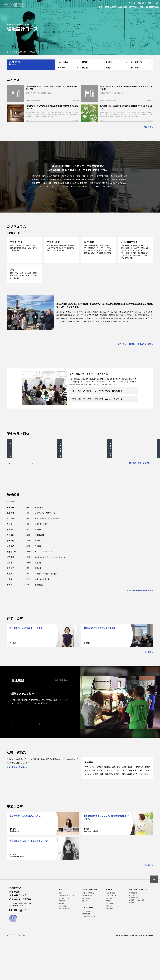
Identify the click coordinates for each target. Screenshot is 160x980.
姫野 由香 (10, 598)
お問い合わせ (141, 3)
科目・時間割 (86, 940)
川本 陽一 (10, 621)
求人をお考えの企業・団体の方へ (134, 938)
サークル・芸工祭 (111, 937)
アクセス (132, 3)
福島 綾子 (10, 604)
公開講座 (132, 944)
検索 (149, 3)
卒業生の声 (109, 948)
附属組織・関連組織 (65, 950)
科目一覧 (122, 344)
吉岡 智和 (10, 571)
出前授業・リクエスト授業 (137, 941)
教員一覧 (62, 945)
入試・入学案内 (87, 953)
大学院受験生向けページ (89, 958)
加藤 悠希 (10, 588)
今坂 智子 (10, 610)
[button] (14, 504)
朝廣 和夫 (10, 549)
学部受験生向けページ (89, 955)
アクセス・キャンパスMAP (67, 937)
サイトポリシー (22, 977)
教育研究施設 (63, 948)
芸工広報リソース (64, 940)
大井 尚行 (10, 560)
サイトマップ (11, 977)
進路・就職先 (110, 945)
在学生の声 (109, 940)
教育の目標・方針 (87, 937)
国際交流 (108, 942)
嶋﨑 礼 (10, 626)
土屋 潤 (10, 615)
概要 (60, 934)
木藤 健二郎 (11, 593)
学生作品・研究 (110, 934)
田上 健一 (10, 565)
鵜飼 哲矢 (10, 554)
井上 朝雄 (10, 576)
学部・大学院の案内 (88, 934)
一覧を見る (148, 127)
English (155, 3)
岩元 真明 (10, 582)
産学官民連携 (133, 934)
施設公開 (85, 942)
